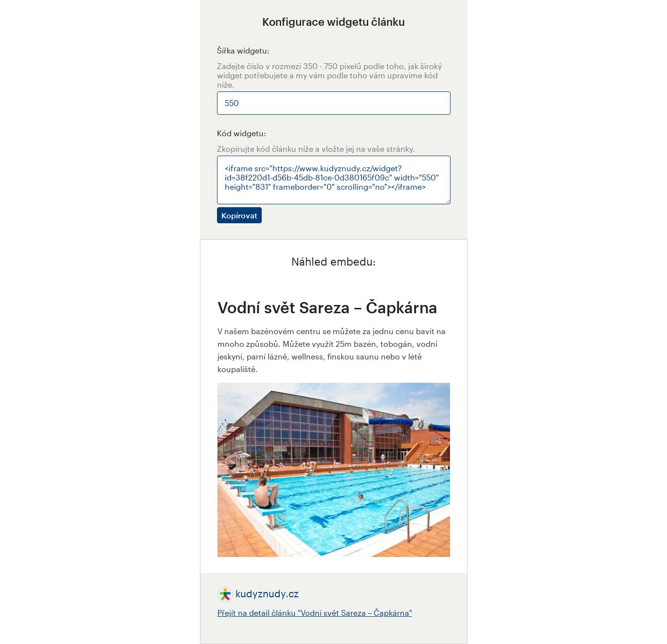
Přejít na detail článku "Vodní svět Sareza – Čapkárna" (315, 613)
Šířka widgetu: (243, 50)
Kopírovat (239, 215)
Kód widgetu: (242, 133)
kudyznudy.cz (267, 593)
